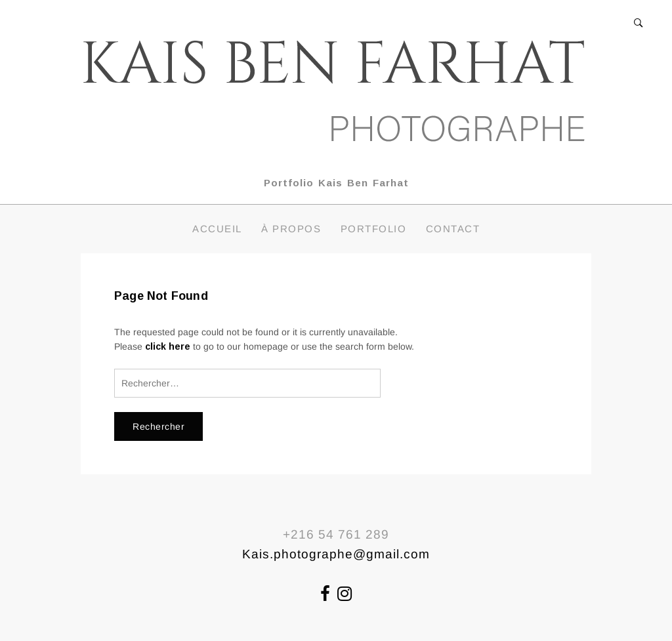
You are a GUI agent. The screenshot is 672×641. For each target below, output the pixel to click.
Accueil (217, 229)
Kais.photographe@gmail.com (336, 554)
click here (168, 346)
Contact (453, 229)
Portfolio (374, 229)
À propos (291, 229)
